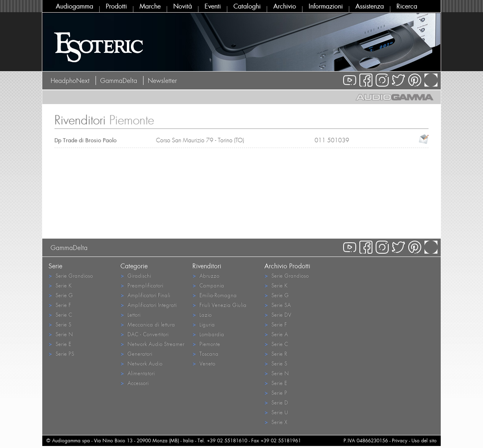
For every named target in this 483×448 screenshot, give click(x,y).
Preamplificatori (142, 285)
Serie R (276, 353)
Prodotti (116, 6)
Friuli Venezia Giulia (219, 305)
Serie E (60, 344)
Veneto (204, 363)
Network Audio (141, 363)
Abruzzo (206, 275)
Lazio (202, 314)
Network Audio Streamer (152, 344)
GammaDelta (119, 80)
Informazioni (326, 6)
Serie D (276, 402)
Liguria (203, 324)
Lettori (130, 314)
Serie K (60, 285)
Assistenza (370, 6)
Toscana (205, 353)
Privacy (400, 440)
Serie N (61, 334)
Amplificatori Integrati (148, 305)
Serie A (276, 334)
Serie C (60, 314)
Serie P (276, 393)
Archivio (285, 6)
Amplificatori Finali (145, 295)
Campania (208, 285)
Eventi (213, 6)
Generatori (136, 353)
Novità (183, 6)
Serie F (60, 305)
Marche (150, 6)
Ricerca (407, 6)
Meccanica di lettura (148, 324)
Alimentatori (137, 373)
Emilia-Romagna (214, 295)
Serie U (276, 412)
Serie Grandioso (71, 275)
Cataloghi (247, 6)
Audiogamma (74, 6)
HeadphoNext (70, 80)
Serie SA (277, 305)
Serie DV (278, 314)
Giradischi (136, 275)
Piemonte (206, 344)
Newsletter (162, 80)
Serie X (276, 422)
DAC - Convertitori (144, 334)
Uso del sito (424, 440)
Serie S (60, 324)
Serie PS (61, 353)
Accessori (134, 383)
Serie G (61, 295)
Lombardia (208, 334)
